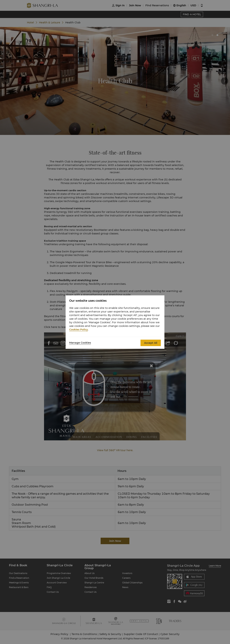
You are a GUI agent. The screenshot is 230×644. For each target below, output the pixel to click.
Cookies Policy (79, 330)
